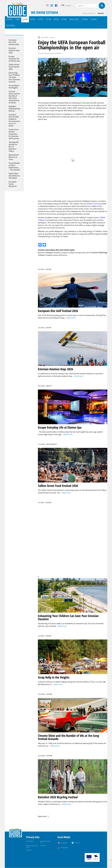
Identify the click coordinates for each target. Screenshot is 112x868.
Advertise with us (45, 842)
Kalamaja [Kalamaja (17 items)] (103, 252)
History (40, 19)
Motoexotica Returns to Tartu (14, 157)
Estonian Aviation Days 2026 (14, 50)
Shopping (10, 19)
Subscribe (30, 841)
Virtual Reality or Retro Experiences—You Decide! (14, 166)
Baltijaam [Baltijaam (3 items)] (50, 253)
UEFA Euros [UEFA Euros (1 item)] (63, 255)
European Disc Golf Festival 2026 (14, 42)
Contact (43, 846)
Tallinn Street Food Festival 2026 (14, 67)
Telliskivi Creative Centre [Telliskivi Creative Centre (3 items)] (48, 255)
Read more (42, 816)
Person (56, 19)
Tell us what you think (32, 846)
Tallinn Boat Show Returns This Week (14, 176)
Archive (101, 13)
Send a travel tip (89, 13)
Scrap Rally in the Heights (14, 87)
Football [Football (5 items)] (94, 252)
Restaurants (11, 25)
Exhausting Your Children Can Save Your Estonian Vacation (14, 77)
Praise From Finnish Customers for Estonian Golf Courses (14, 134)
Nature (33, 19)
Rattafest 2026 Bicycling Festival (14, 109)
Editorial (85, 19)
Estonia (64, 19)
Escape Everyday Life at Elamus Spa (14, 59)
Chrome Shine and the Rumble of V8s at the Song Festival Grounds (14, 97)
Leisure (25, 19)
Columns (94, 19)
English (69, 6)
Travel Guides (74, 19)
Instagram (64, 847)
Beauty (18, 19)
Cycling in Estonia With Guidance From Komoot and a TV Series (14, 120)
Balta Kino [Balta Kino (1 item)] (42, 253)
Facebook (64, 843)
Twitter (77, 843)
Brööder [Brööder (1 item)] (57, 253)
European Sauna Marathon (13, 184)
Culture (48, 19)
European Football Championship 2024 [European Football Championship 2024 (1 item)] (75, 253)
